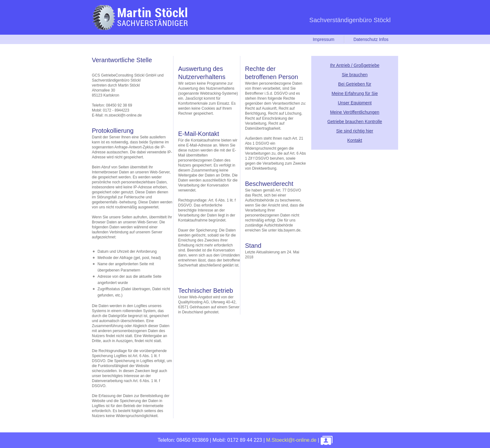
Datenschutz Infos (371, 39)
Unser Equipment (355, 103)
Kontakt (355, 140)
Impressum (324, 39)
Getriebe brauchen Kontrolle (355, 122)
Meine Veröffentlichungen (355, 112)
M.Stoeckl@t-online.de (291, 440)
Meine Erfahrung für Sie (355, 93)
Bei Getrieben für (355, 84)
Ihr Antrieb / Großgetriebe (355, 65)
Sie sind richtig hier (355, 131)
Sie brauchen (355, 75)
